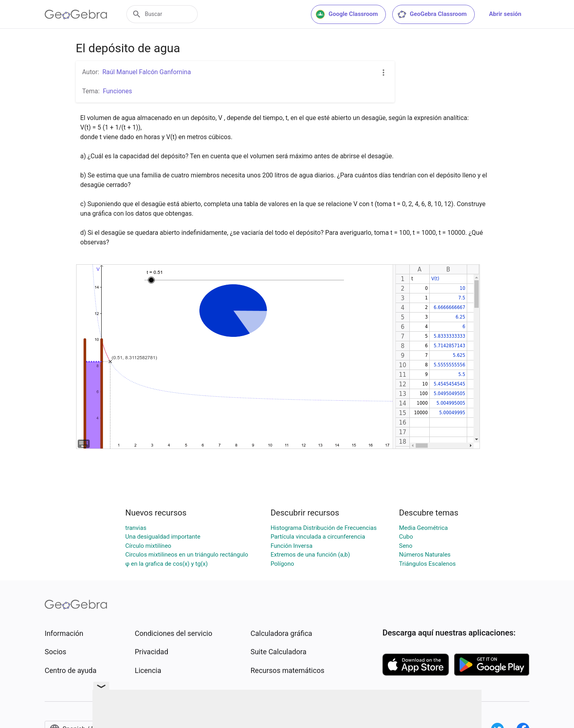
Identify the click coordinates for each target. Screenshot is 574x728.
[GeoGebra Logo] (76, 14)
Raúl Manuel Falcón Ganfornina (147, 72)
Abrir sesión (505, 14)
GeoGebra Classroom (432, 14)
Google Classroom (347, 14)
